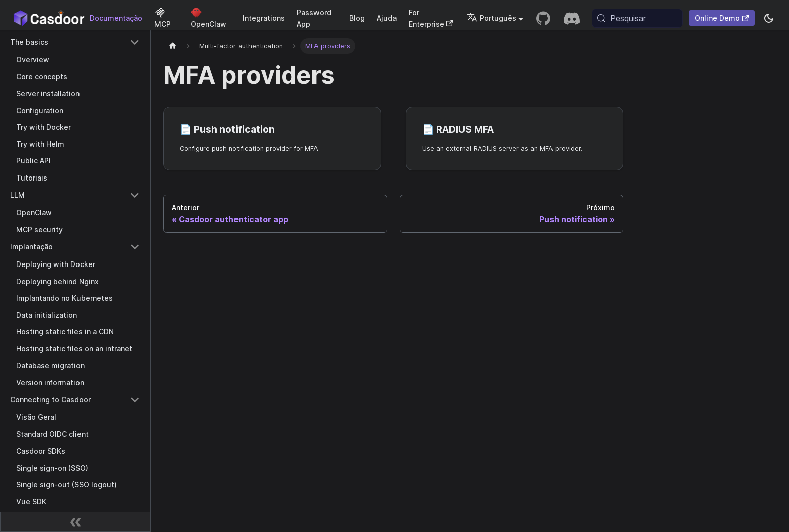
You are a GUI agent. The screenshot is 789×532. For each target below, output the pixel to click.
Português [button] (492, 18)
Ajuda (387, 18)
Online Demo (722, 18)
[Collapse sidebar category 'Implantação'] (135, 247)
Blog (357, 18)
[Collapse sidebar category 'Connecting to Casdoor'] (135, 400)
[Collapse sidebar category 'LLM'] (135, 195)
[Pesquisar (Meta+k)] (637, 18)
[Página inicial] (173, 46)
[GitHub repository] (543, 18)
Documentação (116, 18)
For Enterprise (431, 18)
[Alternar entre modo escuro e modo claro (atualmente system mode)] (769, 18)
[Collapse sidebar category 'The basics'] (135, 42)
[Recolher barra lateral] (75, 522)
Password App (314, 18)
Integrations (264, 18)
